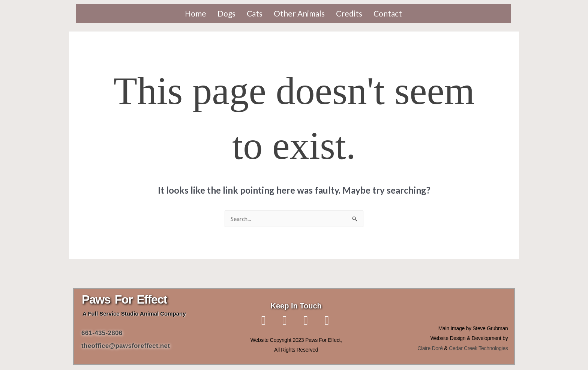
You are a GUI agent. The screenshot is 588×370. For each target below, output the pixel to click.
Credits (349, 13)
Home (196, 13)
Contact (388, 13)
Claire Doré (430, 349)
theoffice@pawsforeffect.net (126, 346)
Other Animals (299, 13)
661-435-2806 (103, 333)
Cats (255, 13)
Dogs (226, 13)
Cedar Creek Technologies (478, 349)
